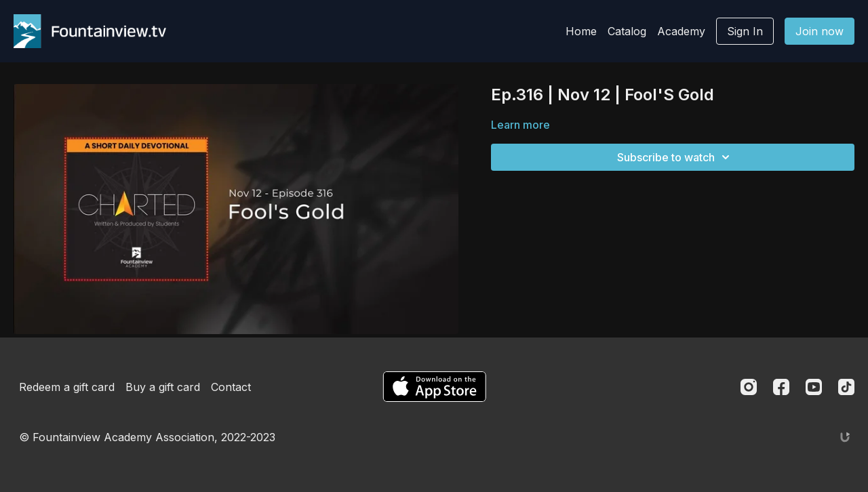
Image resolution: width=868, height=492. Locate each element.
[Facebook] (781, 387)
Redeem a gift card (67, 387)
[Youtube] (814, 387)
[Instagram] (749, 387)
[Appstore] (434, 387)
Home (581, 31)
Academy (681, 31)
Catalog (627, 31)
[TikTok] (846, 387)
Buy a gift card (163, 387)
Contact (231, 387)
